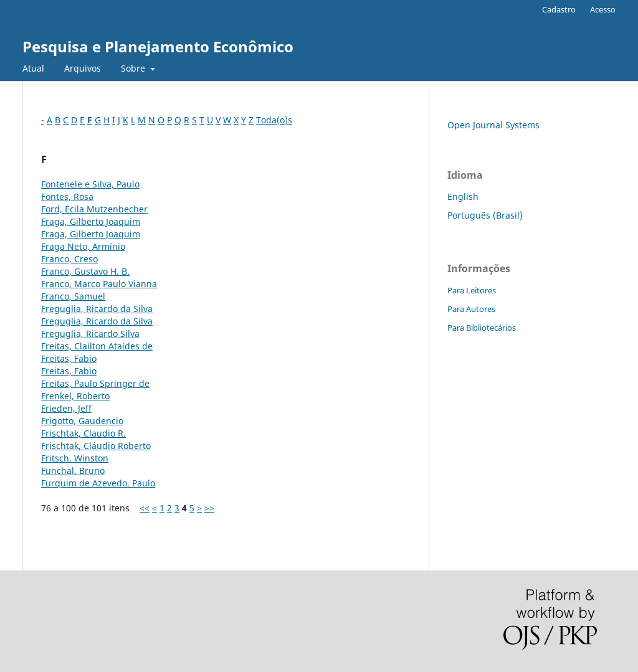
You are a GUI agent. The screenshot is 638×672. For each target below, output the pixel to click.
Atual (33, 68)
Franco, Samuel (73, 296)
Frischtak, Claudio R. (83, 433)
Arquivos (83, 68)
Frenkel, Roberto (75, 396)
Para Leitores (472, 290)
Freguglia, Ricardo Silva (90, 334)
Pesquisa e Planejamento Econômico (158, 46)
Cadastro (559, 9)
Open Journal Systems (493, 125)
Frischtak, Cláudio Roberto (96, 446)
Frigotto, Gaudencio (82, 421)
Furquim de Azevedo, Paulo (98, 483)
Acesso (603, 9)
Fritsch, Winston (75, 458)
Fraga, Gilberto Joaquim (91, 221)
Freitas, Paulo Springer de (95, 383)
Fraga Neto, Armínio (83, 246)
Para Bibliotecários (482, 328)
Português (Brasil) (485, 215)
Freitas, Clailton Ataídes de (97, 346)
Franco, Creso (69, 259)
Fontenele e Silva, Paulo (90, 184)
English (463, 196)
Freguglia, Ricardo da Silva (97, 309)
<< (145, 508)
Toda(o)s (274, 120)
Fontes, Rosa (67, 196)
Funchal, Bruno (73, 471)
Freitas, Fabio (69, 358)
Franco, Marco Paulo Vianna (99, 284)
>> (209, 508)
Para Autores (471, 309)
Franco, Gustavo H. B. (85, 271)
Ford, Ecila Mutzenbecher (94, 209)
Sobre (134, 68)
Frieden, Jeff (66, 408)
